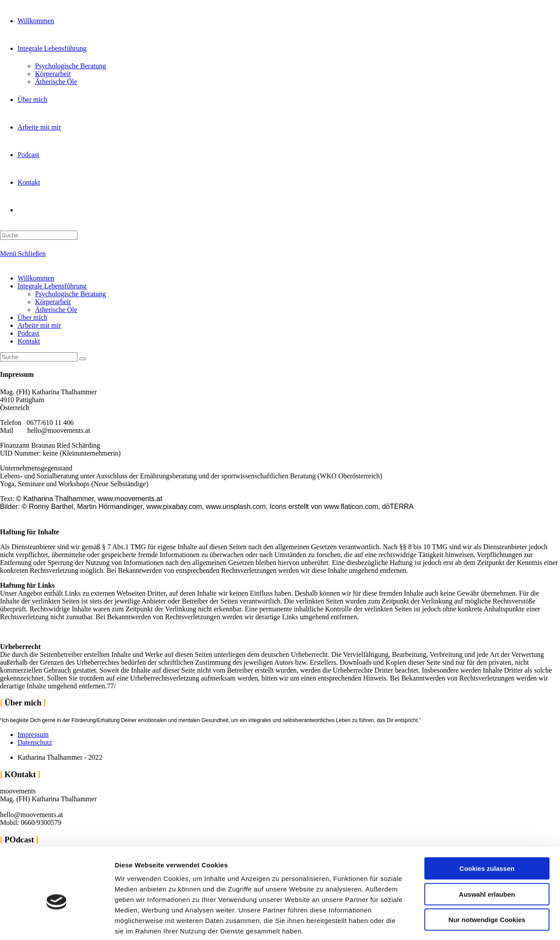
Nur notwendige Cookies (487, 876)
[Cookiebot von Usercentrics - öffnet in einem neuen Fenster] (57, 923)
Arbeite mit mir (39, 325)
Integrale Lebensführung (52, 286)
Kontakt (29, 341)
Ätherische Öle (56, 310)
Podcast (28, 333)
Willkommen (36, 278)
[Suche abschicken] (83, 359)
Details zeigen (465, 923)
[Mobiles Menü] (23, 254)
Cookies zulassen (487, 825)
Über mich (32, 317)
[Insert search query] (39, 357)
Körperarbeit (53, 302)
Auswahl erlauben (487, 851)
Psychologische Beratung (70, 294)
